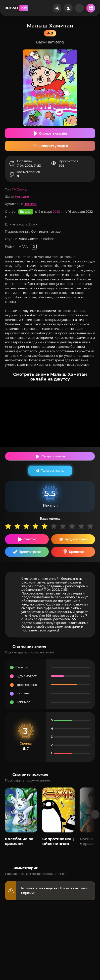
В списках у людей (53, 146)
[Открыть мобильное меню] (91, 8)
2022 (56, 211)
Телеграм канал (53, 471)
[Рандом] (79, 8)
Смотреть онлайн (53, 133)
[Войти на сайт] (68, 8)
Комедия (22, 197)
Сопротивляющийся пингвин (58, 841)
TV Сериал (20, 189)
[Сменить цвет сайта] (57, 8)
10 (92, 526)
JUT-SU (16, 8)
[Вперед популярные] (95, 814)
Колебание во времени (19, 841)
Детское (30, 204)
